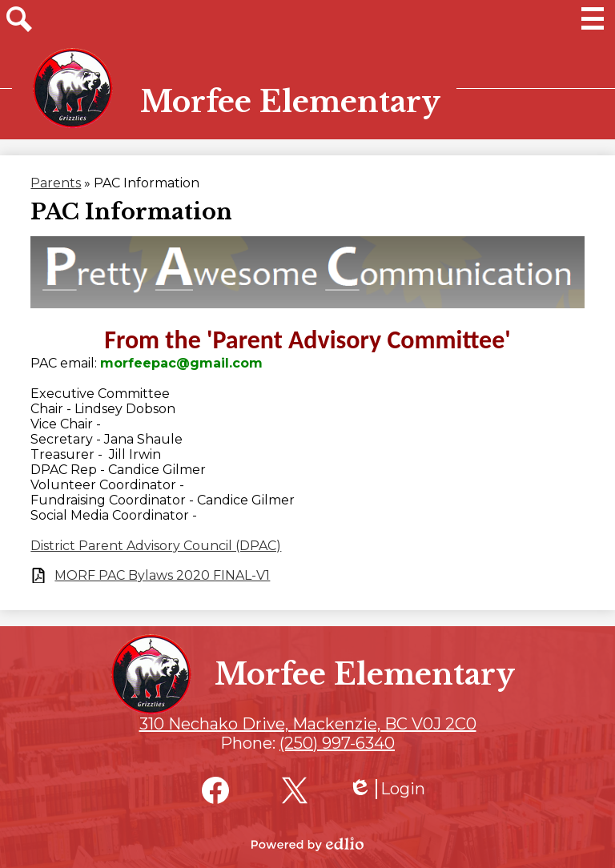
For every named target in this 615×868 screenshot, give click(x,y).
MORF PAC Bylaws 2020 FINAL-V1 (162, 575)
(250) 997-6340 (337, 743)
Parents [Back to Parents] (56, 183)
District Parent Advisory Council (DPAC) (156, 546)
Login (387, 789)
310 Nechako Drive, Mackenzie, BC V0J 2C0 (308, 724)
